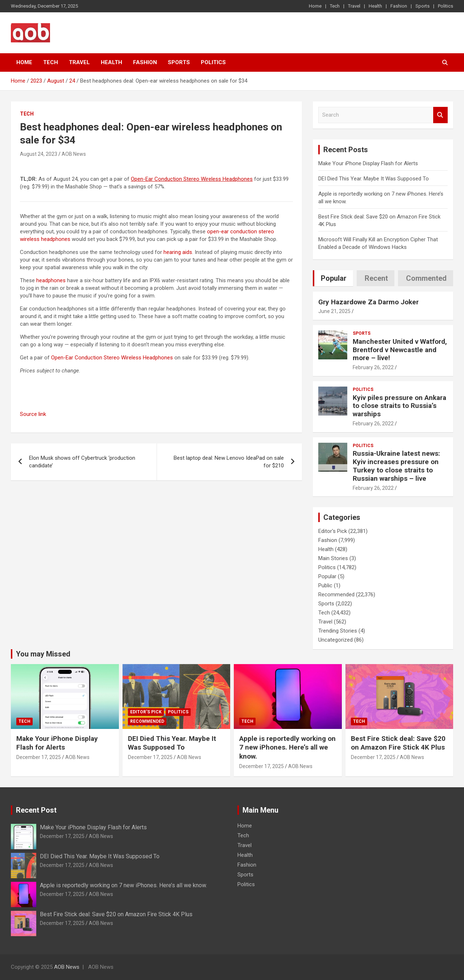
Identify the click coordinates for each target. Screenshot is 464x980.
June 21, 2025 (334, 311)
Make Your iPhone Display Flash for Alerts (368, 163)
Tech (335, 6)
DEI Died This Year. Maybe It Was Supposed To (374, 179)
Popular (327, 576)
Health (375, 6)
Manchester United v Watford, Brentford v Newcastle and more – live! (400, 350)
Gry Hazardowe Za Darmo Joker (368, 302)
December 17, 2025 (39, 757)
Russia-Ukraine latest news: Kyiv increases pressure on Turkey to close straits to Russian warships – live (396, 466)
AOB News (74, 154)
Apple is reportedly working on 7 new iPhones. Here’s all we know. (287, 747)
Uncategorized (335, 640)
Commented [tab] (426, 278)
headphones (51, 280)
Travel (354, 6)
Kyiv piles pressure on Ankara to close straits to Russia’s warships (399, 406)
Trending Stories (338, 631)
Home (315, 6)
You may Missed (43, 654)
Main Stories (333, 558)
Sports (422, 6)
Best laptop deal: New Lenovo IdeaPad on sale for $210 (229, 462)
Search (440, 115)
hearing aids (178, 252)
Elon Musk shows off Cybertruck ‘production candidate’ (82, 462)
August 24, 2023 (39, 154)
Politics (446, 6)
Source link (33, 414)
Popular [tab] (334, 278)
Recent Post (36, 810)
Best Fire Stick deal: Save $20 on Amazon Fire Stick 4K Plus (398, 743)
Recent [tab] (376, 278)
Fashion (399, 6)
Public (325, 585)
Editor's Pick (333, 531)
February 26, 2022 (373, 367)
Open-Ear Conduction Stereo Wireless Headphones (112, 358)
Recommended (336, 595)
